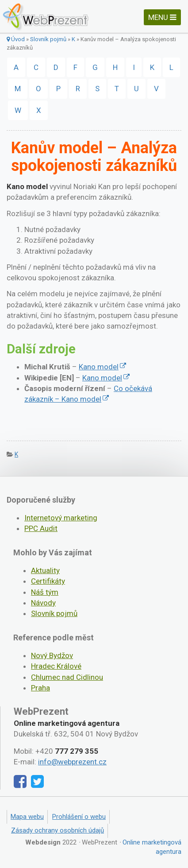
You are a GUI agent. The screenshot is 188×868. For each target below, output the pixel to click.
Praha (40, 688)
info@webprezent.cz (72, 762)
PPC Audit (41, 528)
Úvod (16, 39)
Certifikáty (48, 581)
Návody (43, 603)
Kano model (99, 367)
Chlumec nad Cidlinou (67, 677)
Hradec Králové (56, 666)
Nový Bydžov (52, 655)
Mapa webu (27, 817)
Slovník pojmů (48, 39)
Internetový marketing (61, 518)
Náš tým (45, 592)
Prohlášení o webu (79, 817)
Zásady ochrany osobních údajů (58, 830)
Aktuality (45, 570)
